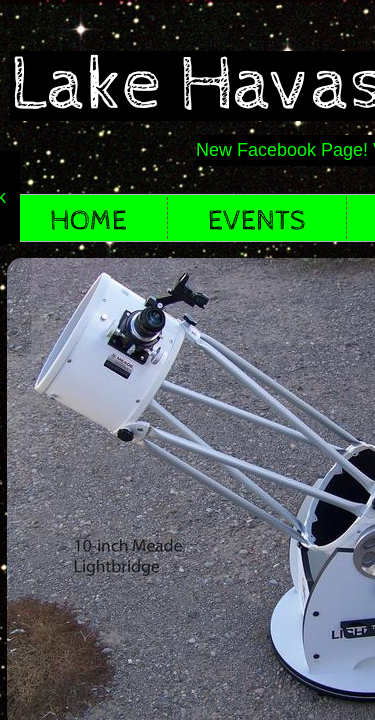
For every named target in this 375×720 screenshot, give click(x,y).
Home (88, 221)
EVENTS (257, 221)
